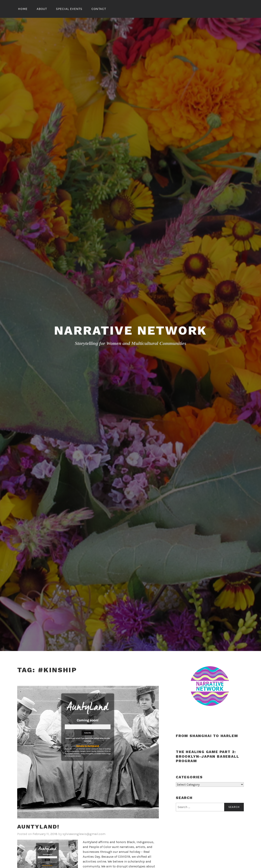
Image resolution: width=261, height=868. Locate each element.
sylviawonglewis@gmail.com (84, 834)
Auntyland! (38, 827)
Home (23, 9)
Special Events (69, 9)
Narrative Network (131, 330)
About (42, 9)
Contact (99, 9)
